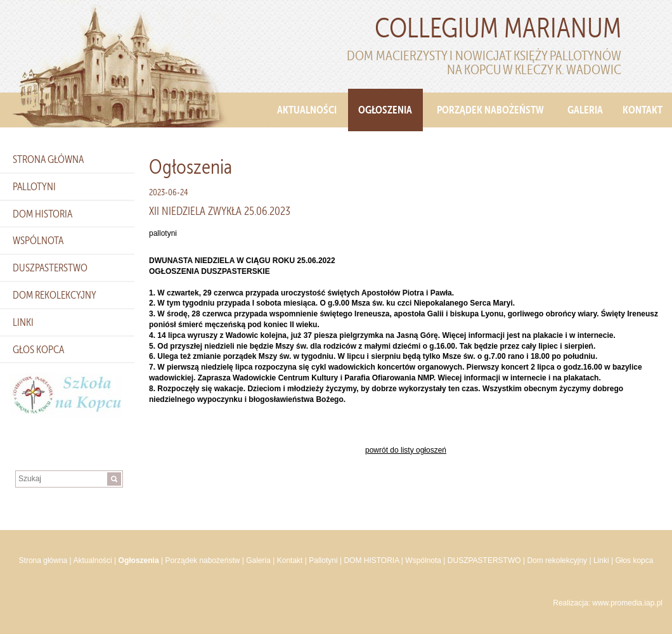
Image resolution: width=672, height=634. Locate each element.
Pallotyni (34, 186)
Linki (23, 322)
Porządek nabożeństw (490, 110)
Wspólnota (38, 240)
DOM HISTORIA (42, 214)
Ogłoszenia (385, 110)
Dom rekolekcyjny (55, 295)
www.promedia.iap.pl (627, 603)
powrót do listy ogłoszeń (406, 450)
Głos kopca (38, 349)
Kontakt (643, 110)
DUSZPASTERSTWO (50, 268)
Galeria (585, 110)
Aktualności (307, 110)
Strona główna (48, 159)
